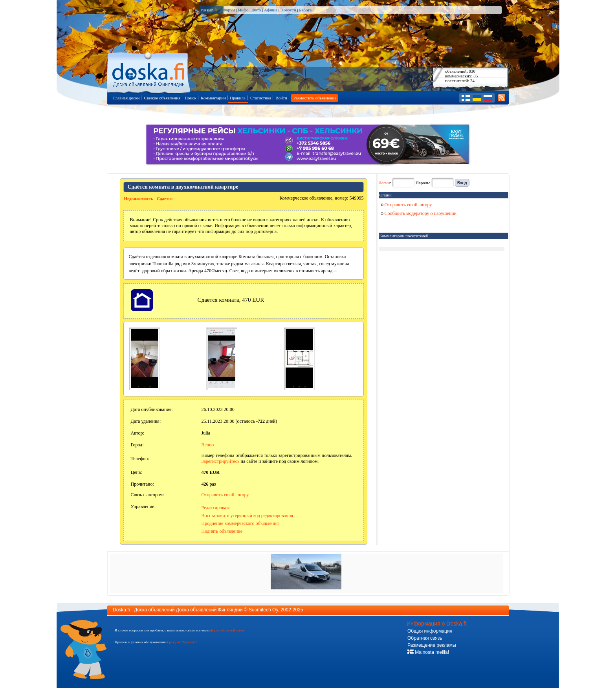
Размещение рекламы (432, 645)
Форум (229, 10)
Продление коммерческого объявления (240, 523)
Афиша (271, 10)
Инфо (243, 10)
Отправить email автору (225, 495)
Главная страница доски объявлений (149, 71)
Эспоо (208, 445)
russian (209, 10)
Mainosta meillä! (428, 652)
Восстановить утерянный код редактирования (247, 516)
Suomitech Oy (263, 610)
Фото (256, 10)
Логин (384, 183)
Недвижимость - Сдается (148, 198)
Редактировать (216, 508)
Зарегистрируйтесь (221, 461)
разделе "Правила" (183, 642)
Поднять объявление (222, 531)
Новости (288, 10)
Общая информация (430, 631)
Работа (305, 10)
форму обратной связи (227, 630)
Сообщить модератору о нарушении (419, 213)
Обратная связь (425, 638)
